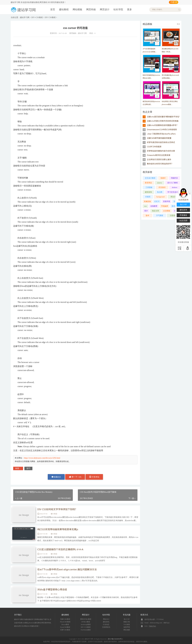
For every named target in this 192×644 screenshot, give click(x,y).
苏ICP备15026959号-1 (115, 639)
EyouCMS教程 (65, 627)
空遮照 (148, 197)
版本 (147, 215)
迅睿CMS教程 (65, 619)
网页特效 (91, 9)
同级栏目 (174, 178)
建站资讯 (106, 622)
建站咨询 (183, 210)
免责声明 (127, 627)
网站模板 (77, 9)
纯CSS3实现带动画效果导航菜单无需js (58, 529)
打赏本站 (94, 477)
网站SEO (106, 619)
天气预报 (160, 215)
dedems (175, 187)
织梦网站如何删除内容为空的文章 (161, 151)
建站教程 (64, 9)
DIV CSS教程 (50, 17)
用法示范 (174, 197)
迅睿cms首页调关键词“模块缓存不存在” (163, 117)
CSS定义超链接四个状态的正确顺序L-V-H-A (60, 549)
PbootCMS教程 (65, 622)
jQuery (160, 183)
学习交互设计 (173, 192)
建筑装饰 (148, 192)
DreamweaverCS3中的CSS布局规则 (162, 129)
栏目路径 (162, 187)
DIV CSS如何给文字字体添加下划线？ (57, 509)
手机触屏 (165, 206)
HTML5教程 (86, 622)
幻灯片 (157, 201)
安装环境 (167, 201)
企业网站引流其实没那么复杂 (159, 159)
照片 (146, 211)
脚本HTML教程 (86, 619)
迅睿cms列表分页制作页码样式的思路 (163, 121)
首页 (53, 9)
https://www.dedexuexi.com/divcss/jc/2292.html (42, 458)
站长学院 (118, 9)
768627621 (152, 626)
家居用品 (148, 183)
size (145, 206)
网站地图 (127, 630)
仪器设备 (173, 215)
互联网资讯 (106, 627)
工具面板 (149, 187)
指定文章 (155, 211)
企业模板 (167, 211)
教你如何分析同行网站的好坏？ (160, 164)
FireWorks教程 (86, 630)
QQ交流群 (183, 221)
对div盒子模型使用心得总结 (52, 590)
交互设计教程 (150, 178)
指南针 (163, 178)
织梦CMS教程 (65, 630)
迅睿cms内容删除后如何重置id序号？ (163, 125)
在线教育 (154, 206)
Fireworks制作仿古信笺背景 (159, 155)
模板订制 (127, 622)
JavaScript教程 (86, 624)
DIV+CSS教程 (37, 17)
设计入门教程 (173, 183)
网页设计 (105, 9)
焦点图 (160, 192)
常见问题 (127, 615)
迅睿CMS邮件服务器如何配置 (159, 138)
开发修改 (183, 215)
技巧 (28, 468)
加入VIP (127, 619)
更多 (129, 9)
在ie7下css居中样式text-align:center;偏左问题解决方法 (67, 570)
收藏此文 (56, 477)
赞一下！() (75, 477)
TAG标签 (127, 624)
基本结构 (175, 206)
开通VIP (174, 2)
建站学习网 (25, 17)
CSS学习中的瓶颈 (154, 147)
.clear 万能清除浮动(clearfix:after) (161, 134)
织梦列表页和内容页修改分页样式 (161, 142)
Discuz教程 (65, 624)
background (160, 197)
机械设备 (147, 201)
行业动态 (106, 624)
